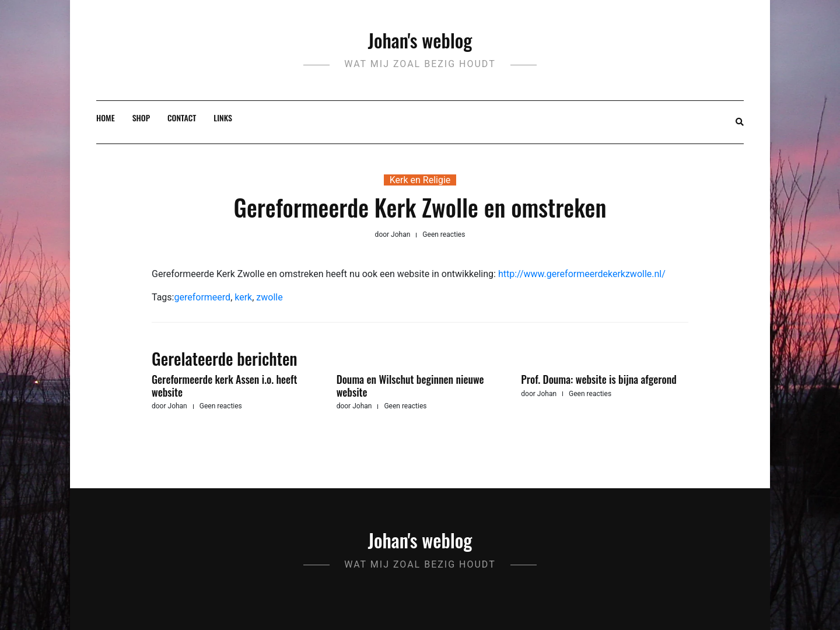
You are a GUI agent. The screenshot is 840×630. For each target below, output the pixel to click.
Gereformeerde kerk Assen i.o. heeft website (225, 386)
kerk (243, 297)
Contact (182, 118)
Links (223, 118)
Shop (141, 118)
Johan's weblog (420, 40)
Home (106, 118)
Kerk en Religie (420, 180)
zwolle (269, 297)
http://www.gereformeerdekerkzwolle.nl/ (582, 274)
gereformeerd (202, 297)
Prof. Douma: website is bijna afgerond (598, 379)
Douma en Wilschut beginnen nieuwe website (410, 386)
